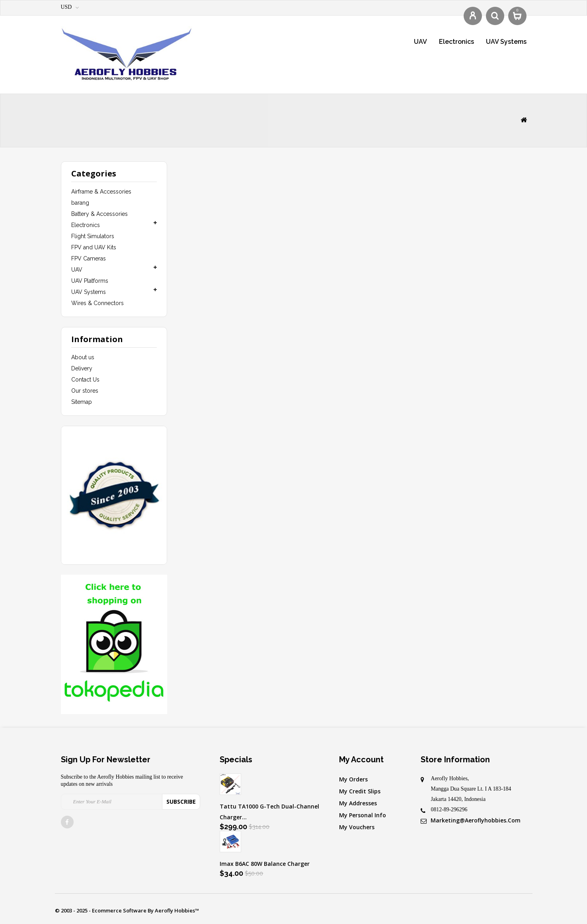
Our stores (85, 391)
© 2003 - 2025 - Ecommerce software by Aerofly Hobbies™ (127, 910)
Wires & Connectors (98, 303)
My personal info (363, 815)
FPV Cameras (89, 258)
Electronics (456, 42)
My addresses (358, 803)
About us (83, 357)
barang (80, 203)
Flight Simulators (93, 236)
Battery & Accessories (99, 214)
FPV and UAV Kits (94, 247)
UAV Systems (506, 42)
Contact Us (85, 380)
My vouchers (357, 827)
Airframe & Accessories (101, 192)
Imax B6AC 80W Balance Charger (265, 864)
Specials (236, 760)
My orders (353, 779)
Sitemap (82, 402)
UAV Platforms (90, 281)
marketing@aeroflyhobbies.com (476, 820)
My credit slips (360, 791)
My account (361, 760)
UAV (420, 42)
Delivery (82, 368)
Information (97, 339)
